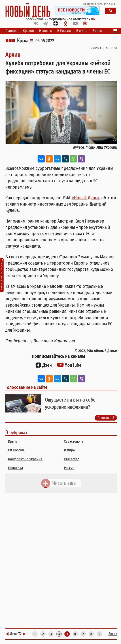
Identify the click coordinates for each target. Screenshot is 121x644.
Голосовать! (106, 418)
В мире (82, 31)
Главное (11, 31)
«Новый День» (85, 198)
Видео (97, 31)
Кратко (28, 31)
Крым (22, 41)
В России (64, 31)
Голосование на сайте (26, 387)
